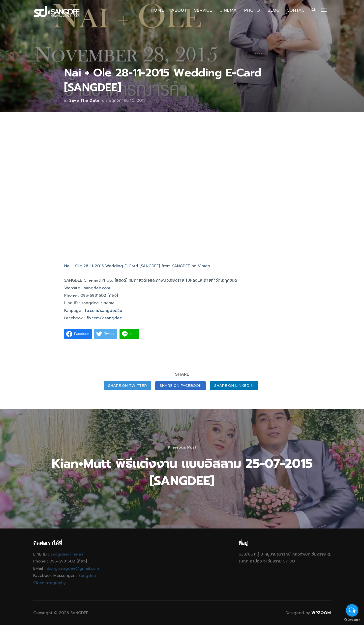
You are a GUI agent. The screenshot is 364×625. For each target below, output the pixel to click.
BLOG (273, 10)
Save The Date (84, 100)
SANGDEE (181, 266)
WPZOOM (321, 613)
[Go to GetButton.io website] (352, 620)
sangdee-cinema (67, 554)
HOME (157, 10)
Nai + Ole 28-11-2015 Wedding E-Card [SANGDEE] (112, 266)
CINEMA (228, 10)
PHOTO (252, 10)
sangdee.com (97, 288)
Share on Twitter (127, 386)
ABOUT (179, 10)
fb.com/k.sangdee (104, 318)
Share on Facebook (181, 386)
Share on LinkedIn (234, 386)
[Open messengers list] (352, 610)
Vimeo (204, 266)
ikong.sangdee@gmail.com (73, 568)
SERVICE (203, 10)
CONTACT (297, 10)
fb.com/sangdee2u (104, 311)
